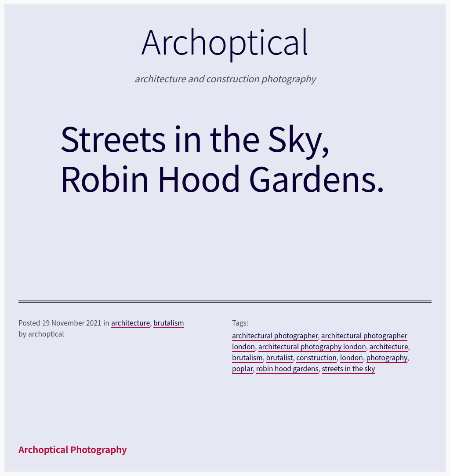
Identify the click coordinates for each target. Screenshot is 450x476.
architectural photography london (312, 346)
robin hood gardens (287, 368)
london (352, 357)
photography (387, 357)
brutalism (169, 322)
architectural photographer (275, 335)
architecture (131, 322)
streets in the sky (348, 368)
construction (316, 357)
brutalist (280, 357)
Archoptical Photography (73, 449)
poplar (242, 368)
